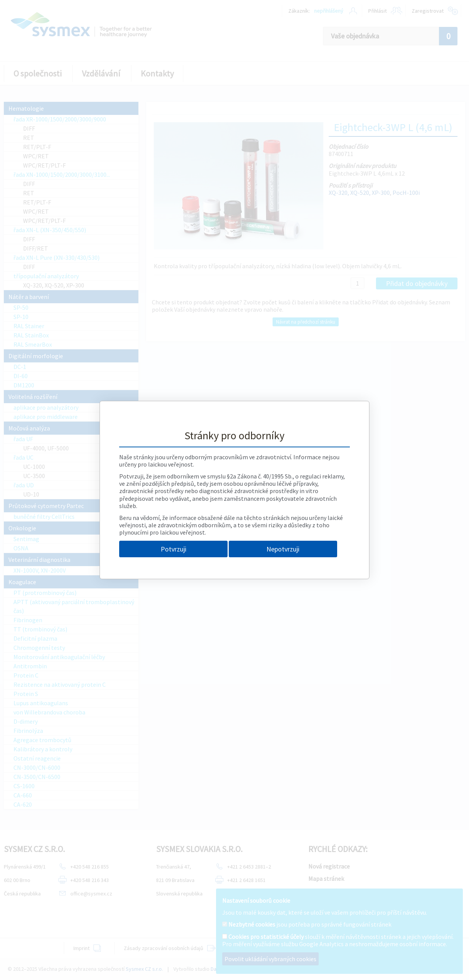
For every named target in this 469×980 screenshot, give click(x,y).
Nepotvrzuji (283, 549)
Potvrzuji (174, 549)
